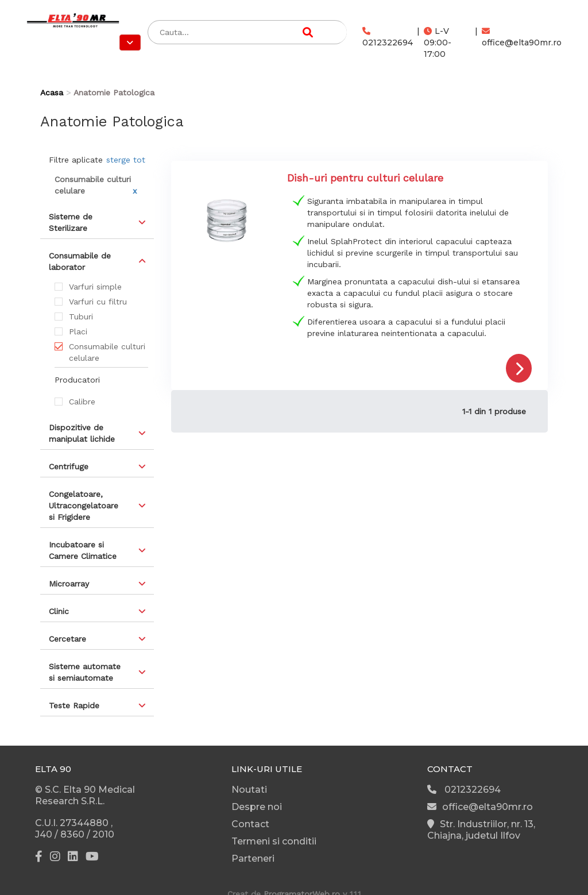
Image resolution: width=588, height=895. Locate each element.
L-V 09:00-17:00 (438, 43)
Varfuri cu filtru (98, 302)
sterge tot (126, 160)
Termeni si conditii (274, 841)
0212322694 (388, 37)
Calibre (82, 402)
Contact (250, 824)
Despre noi (257, 807)
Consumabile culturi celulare (107, 352)
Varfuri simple (95, 287)
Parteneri (253, 859)
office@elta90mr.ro (522, 37)
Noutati (249, 790)
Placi (78, 331)
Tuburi (81, 317)
